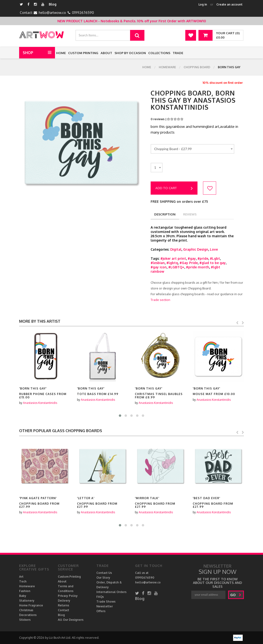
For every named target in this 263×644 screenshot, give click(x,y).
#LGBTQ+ (176, 267)
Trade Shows (106, 602)
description (165, 214)
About (106, 53)
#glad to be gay (213, 263)
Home (61, 53)
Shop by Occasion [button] (130, 53)
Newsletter (105, 606)
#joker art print (173, 258)
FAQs (100, 597)
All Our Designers (71, 620)
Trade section (160, 300)
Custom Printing (83, 53)
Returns (63, 605)
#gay (192, 258)
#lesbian (158, 263)
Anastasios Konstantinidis (40, 403)
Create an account (229, 4)
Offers (101, 611)
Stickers (25, 620)
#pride (203, 258)
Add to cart (174, 188)
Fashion (25, 591)
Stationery (27, 601)
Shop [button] (28, 53)
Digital (176, 249)
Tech (23, 581)
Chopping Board (197, 67)
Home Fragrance (31, 605)
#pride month (198, 267)
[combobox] (192, 149)
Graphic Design (196, 249)
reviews (190, 214)
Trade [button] (178, 53)
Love (214, 249)
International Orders (111, 592)
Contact (63, 610)
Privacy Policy (68, 596)
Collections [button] (159, 53)
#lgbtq (172, 263)
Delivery (64, 601)
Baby (23, 596)
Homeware (167, 67)
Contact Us (104, 573)
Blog (53, 4)
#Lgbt (215, 258)
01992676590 (83, 13)
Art (21, 577)
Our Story (103, 578)
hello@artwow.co (52, 13)
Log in (203, 4)
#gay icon (159, 267)
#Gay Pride (189, 263)
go (236, 595)
